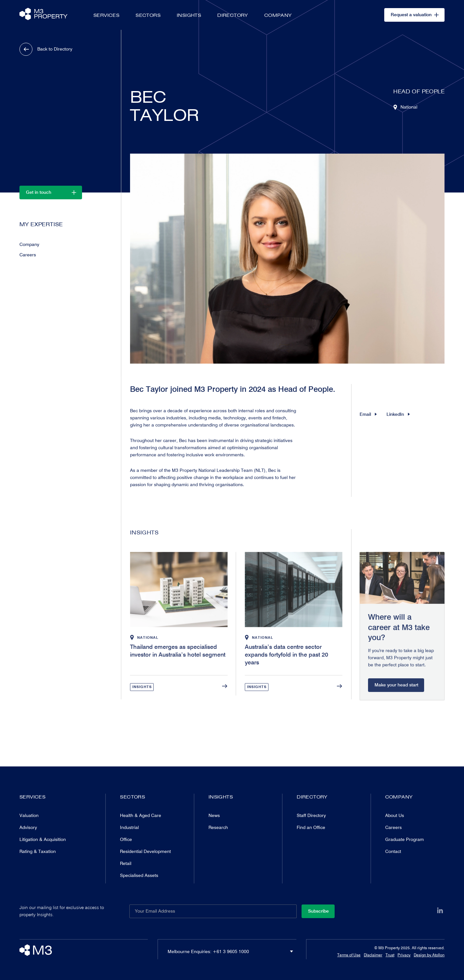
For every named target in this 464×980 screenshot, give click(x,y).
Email (368, 421)
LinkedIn (398, 421)
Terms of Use (349, 955)
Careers (28, 255)
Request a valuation (415, 15)
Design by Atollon (429, 955)
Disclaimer (373, 955)
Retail (126, 863)
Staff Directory (311, 815)
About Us (395, 815)
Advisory (28, 827)
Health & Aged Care (141, 815)
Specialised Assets (139, 875)
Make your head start (396, 698)
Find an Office (311, 827)
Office (126, 839)
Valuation (29, 815)
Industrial (129, 827)
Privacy (404, 955)
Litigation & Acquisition (43, 839)
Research (218, 827)
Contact (393, 851)
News (214, 815)
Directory (233, 15)
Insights (189, 15)
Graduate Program (405, 839)
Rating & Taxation (38, 851)
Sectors (148, 15)
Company (278, 15)
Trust (390, 955)
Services (106, 15)
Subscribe (318, 911)
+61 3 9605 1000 (231, 951)
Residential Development (145, 851)
